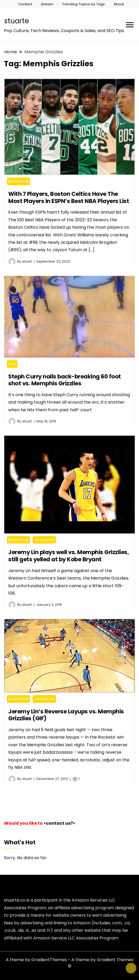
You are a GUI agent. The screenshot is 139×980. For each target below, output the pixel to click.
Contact (25, 4)
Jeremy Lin (44, 540)
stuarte (16, 21)
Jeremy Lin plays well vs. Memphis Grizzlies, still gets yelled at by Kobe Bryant (68, 556)
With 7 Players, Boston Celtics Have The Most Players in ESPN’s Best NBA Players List (69, 197)
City (12, 364)
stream (47, 4)
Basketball (18, 181)
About (119, 4)
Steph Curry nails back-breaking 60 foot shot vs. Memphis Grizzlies (65, 380)
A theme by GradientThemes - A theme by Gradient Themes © (70, 963)
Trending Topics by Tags (83, 4)
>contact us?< (59, 823)
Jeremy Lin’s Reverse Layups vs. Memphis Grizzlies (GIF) (66, 715)
